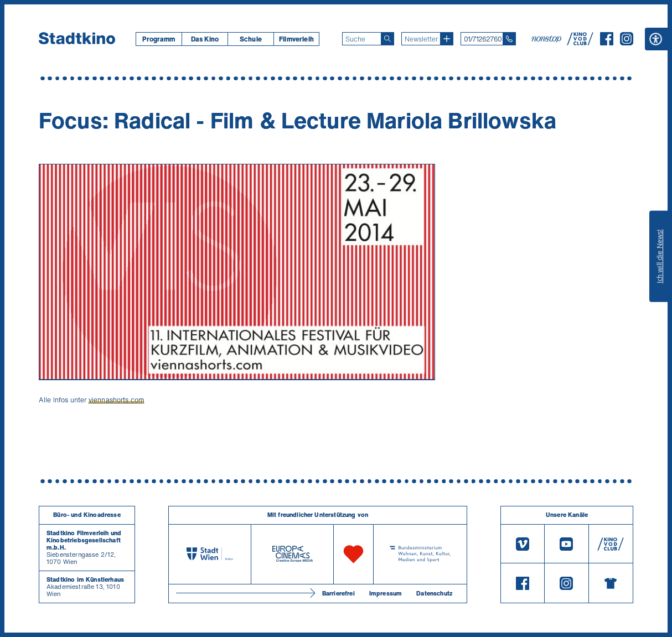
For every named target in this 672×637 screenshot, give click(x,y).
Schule (251, 39)
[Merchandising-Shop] (611, 583)
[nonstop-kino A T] (547, 39)
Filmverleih (296, 39)
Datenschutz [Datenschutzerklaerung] (434, 593)
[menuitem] (159, 39)
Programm (159, 39)
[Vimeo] (523, 544)
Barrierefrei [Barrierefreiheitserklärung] (338, 593)
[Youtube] (566, 544)
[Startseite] (77, 39)
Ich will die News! (660, 256)
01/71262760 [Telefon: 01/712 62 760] (483, 39)
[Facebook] (607, 42)
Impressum (386, 593)
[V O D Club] (580, 42)
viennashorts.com (117, 400)
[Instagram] (627, 42)
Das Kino (205, 39)
